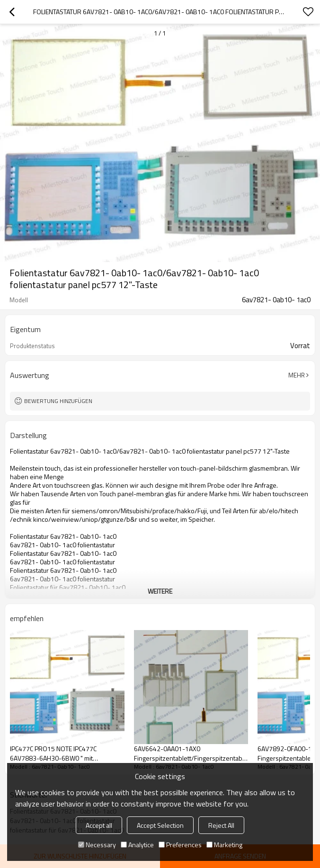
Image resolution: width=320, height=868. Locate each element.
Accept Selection (160, 825)
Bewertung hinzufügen (58, 401)
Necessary (97, 845)
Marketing (224, 845)
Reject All (221, 825)
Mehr (297, 375)
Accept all (99, 825)
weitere (160, 591)
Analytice (137, 845)
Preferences (180, 845)
